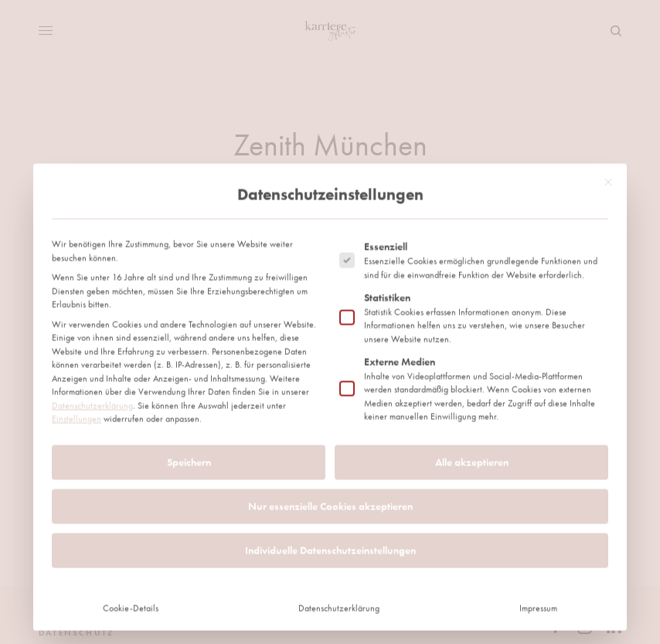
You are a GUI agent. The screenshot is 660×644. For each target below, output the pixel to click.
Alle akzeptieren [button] (472, 264)
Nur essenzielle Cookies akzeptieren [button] (330, 308)
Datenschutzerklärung (92, 208)
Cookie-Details (131, 411)
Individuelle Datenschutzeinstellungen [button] (330, 353)
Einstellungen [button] (77, 222)
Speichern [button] (189, 264)
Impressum (538, 411)
